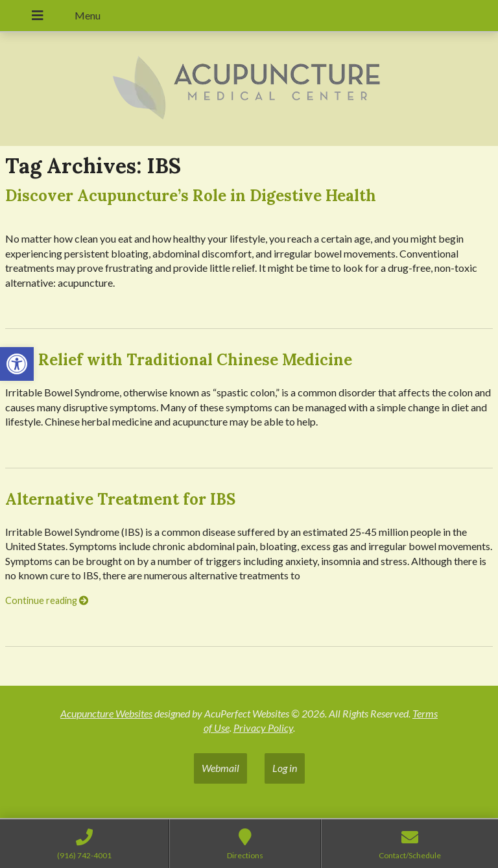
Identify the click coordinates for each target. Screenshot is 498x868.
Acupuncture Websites (106, 713)
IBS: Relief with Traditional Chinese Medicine (179, 360)
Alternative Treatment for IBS (120, 499)
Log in (285, 768)
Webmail (220, 768)
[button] (17, 364)
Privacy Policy (263, 728)
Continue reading (47, 600)
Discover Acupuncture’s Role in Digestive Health (191, 196)
